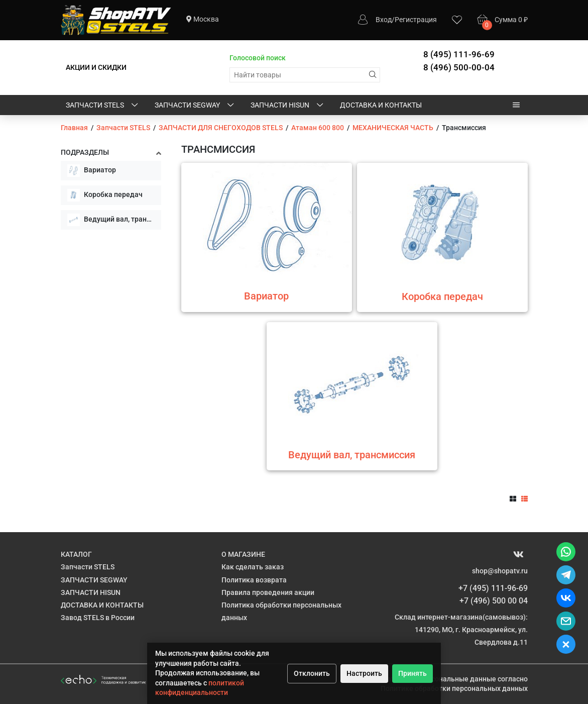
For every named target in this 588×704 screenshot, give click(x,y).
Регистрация (416, 20)
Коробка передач (105, 195)
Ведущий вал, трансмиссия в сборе (114, 220)
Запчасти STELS (103, 106)
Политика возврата (254, 580)
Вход (384, 20)
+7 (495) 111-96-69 (493, 588)
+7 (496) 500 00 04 (494, 601)
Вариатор (92, 171)
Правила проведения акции (268, 592)
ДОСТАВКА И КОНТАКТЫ (381, 105)
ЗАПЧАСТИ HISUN (288, 106)
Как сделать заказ (253, 567)
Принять (413, 673)
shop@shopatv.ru (500, 571)
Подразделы (85, 152)
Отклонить (312, 673)
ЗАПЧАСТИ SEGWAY (195, 106)
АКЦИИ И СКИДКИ (96, 67)
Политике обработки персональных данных (454, 688)
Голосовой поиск (258, 58)
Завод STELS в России (98, 618)
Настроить (364, 673)
